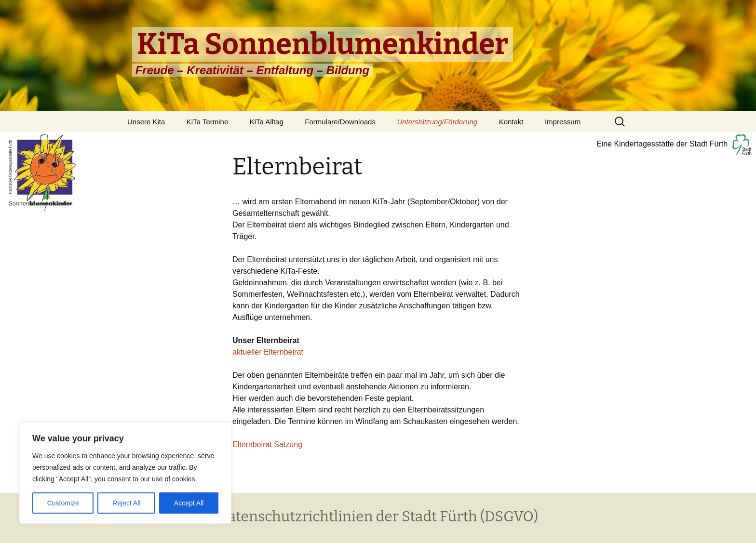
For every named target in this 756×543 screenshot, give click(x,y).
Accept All (189, 503)
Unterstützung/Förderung (437, 122)
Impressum (563, 122)
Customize (63, 503)
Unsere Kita (146, 122)
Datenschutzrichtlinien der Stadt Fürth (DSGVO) (378, 517)
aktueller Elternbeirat (268, 352)
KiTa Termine (207, 122)
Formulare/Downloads (340, 122)
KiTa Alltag (267, 122)
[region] (125, 473)
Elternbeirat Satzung (267, 444)
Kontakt (511, 122)
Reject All (126, 503)
